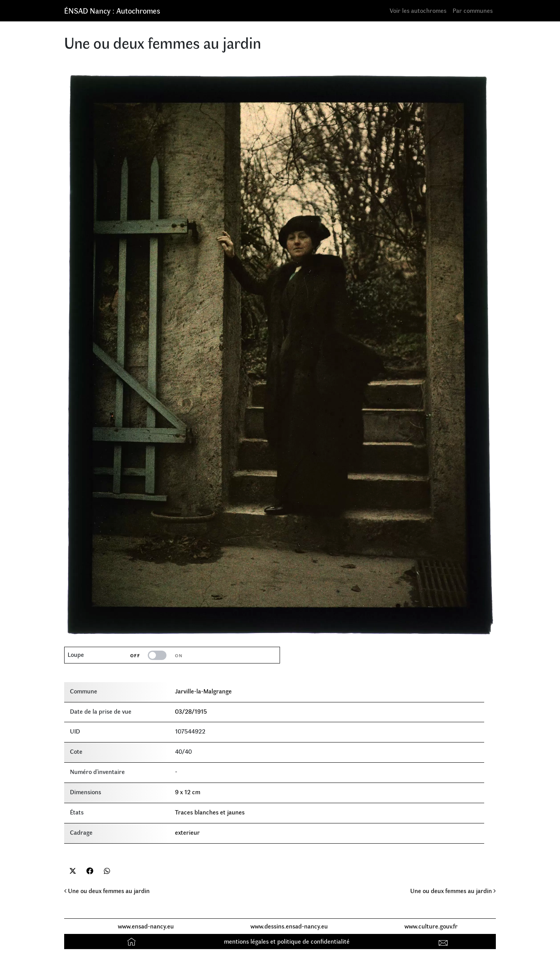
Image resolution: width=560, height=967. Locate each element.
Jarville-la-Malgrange (203, 691)
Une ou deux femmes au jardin (107, 891)
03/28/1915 (191, 711)
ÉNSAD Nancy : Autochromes (112, 10)
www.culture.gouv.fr (431, 926)
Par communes (473, 10)
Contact (444, 941)
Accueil (132, 941)
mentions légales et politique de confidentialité (287, 941)
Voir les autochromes (418, 10)
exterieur (187, 832)
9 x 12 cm (188, 792)
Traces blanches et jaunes (210, 812)
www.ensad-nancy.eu (146, 926)
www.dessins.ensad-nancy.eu (289, 926)
